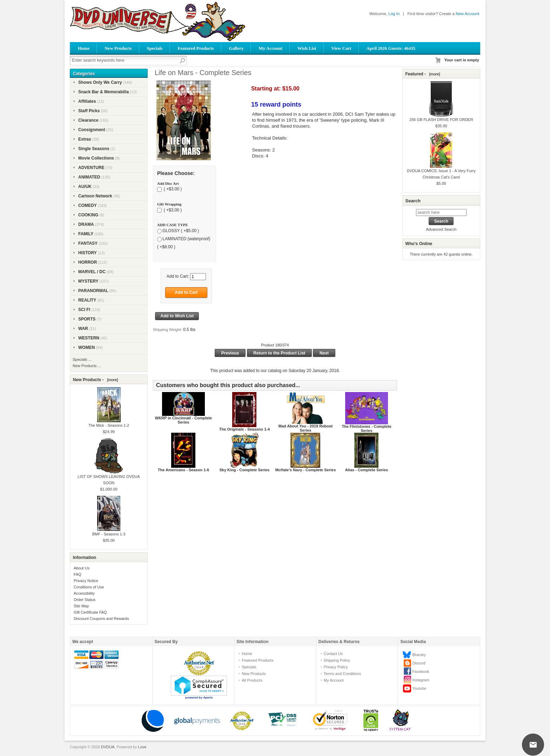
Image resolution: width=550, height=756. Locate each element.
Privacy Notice (86, 581)
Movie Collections (96, 158)
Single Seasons (94, 149)
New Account (467, 14)
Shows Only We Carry (100, 82)
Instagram (421, 680)
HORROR (88, 262)
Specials (155, 48)
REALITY (87, 300)
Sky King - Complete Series (244, 470)
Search (413, 201)
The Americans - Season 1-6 (183, 470)
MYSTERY (88, 281)
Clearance (88, 120)
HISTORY (88, 253)
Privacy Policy (336, 667)
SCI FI (84, 310)
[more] (111, 380)
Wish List (307, 48)
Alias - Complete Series (367, 470)
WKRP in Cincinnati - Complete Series (183, 420)
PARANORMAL (93, 291)
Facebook (421, 671)
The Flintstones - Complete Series (366, 428)
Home (84, 48)
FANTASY (88, 243)
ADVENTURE (91, 168)
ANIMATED (89, 177)
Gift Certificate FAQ (90, 612)
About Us (82, 568)
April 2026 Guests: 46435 (391, 48)
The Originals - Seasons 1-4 (244, 429)
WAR (83, 329)
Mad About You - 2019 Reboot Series (306, 428)
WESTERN (89, 338)
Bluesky (419, 655)
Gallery (236, 48)
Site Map (81, 606)
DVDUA (108, 747)
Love (142, 747)
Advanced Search (441, 229)
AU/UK (85, 187)
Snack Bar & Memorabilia (103, 92)
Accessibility (84, 593)
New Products (118, 48)
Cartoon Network (95, 196)
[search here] (441, 212)
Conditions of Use (89, 587)
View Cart (341, 48)
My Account (270, 48)
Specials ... (82, 359)
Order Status (85, 600)
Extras (85, 139)
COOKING (88, 215)
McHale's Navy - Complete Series (306, 470)
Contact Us (333, 654)
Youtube (419, 688)
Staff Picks (89, 111)
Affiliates (87, 101)
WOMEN (86, 347)
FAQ (78, 574)
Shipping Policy (337, 660)
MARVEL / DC (92, 272)
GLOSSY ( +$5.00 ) (181, 231)
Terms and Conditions (342, 674)
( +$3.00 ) (172, 189)
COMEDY (88, 205)
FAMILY (86, 234)
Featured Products (196, 48)
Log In (394, 14)
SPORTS (87, 319)
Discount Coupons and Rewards (101, 619)
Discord (419, 663)
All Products (252, 680)
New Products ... (87, 366)
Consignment (92, 130)
